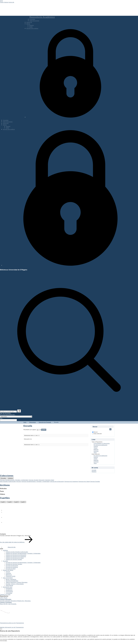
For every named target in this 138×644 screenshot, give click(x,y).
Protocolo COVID (11, 576)
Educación (42, 480)
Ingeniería (48, 480)
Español (31, 25)
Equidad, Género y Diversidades (15, 584)
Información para (8, 587)
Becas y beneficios (11, 579)
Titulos (2, 2)
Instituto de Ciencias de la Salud (15, 558)
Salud (52, 480)
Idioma (28, 24)
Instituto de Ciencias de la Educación (16, 555)
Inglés (31, 27)
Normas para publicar (32, 28)
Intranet (8, 572)
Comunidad (9, 593)
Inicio (1, 1)
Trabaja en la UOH (5, 595)
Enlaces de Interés (8, 570)
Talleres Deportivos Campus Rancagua (17, 582)
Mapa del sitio (9, 547)
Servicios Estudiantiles (12, 581)
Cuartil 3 (16, 502)
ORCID (5, 598)
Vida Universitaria (8, 578)
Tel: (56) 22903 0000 (6, 542)
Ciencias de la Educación (57, 482)
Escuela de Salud (11, 569)
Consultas (32, 19)
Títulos (95, 448)
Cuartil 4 (23, 502)
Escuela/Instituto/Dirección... (8, 415)
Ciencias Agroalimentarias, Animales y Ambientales (14, 480)
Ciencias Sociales (33, 480)
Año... (2, 418)
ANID (1, 598)
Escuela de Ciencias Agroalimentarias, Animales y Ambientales (23, 563)
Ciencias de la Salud (84, 482)
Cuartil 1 (3, 502)
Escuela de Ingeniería (12, 567)
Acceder (94, 470)
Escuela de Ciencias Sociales (14, 564)
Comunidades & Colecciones (102, 443)
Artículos (19, 482)
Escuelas (3, 478)
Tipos (95, 453)
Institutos (10, 478)
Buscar (95, 432)
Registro (94, 472)
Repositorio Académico (42, 17)
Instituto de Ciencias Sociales (14, 559)
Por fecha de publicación (100, 445)
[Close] (1, 629)
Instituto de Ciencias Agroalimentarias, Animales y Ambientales (23, 553)
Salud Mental (9, 585)
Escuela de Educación (12, 566)
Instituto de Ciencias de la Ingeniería (16, 556)
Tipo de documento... (6, 413)
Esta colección (97, 434)
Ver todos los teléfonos (22, 542)
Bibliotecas (9, 575)
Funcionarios (9, 591)
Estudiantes (9, 588)
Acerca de (11, 2)
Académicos (9, 590)
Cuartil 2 (10, 502)
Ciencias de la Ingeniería (71, 482)
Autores (6, 2)
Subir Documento (34, 21)
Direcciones (33, 422)
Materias (96, 450)
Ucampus (8, 573)
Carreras (96, 451)
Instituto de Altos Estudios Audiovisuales (17, 552)
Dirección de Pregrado (45, 422)
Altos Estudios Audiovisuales (8, 482)
